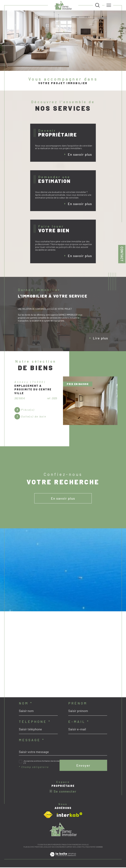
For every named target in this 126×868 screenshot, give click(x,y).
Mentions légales (42, 847)
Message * (32, 741)
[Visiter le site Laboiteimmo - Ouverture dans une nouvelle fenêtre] (63, 858)
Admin (69, 847)
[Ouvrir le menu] (109, 5)
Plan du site (28, 847)
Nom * (26, 704)
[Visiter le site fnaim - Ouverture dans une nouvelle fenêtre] (48, 815)
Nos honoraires (58, 847)
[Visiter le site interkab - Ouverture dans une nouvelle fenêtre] (70, 815)
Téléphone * (35, 722)
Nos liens (77, 847)
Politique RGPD (88, 847)
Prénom (78, 704)
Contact (122, 254)
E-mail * (79, 722)
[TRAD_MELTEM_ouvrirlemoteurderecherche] (97, 5)
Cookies (99, 848)
